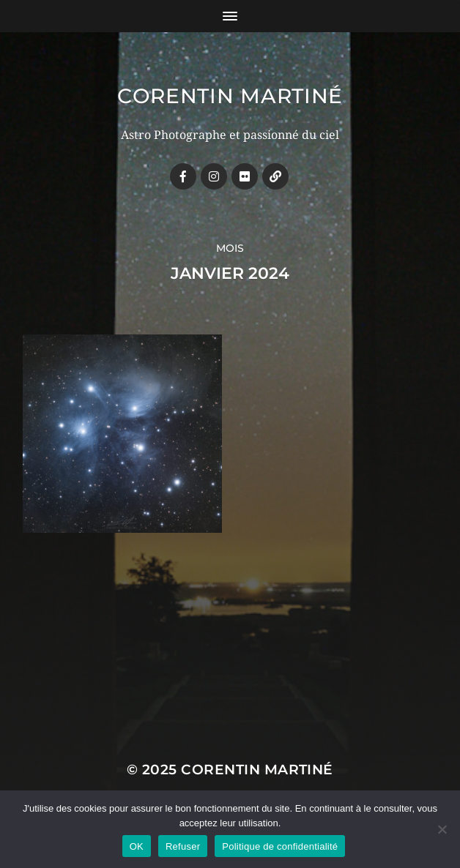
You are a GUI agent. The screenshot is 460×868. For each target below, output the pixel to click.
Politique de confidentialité (280, 846)
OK (137, 846)
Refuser (183, 846)
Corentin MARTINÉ (230, 96)
